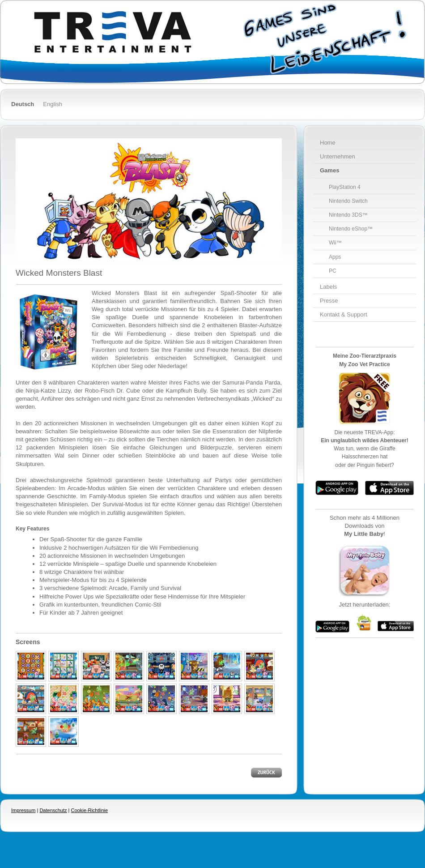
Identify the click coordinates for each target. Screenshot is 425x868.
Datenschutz (53, 810)
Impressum (23, 810)
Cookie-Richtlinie (90, 810)
